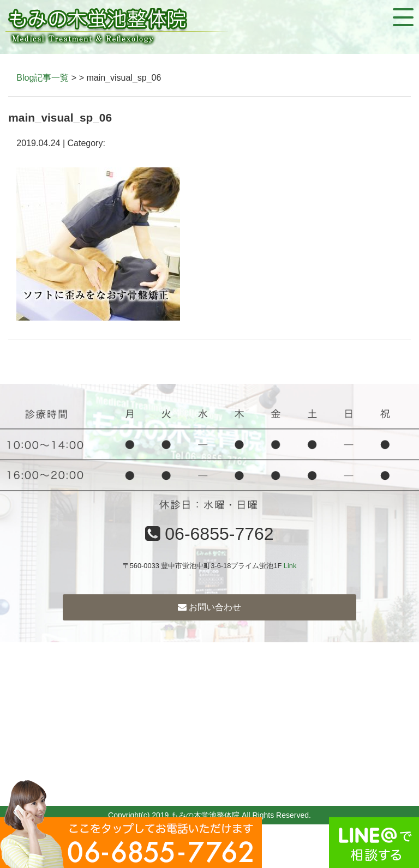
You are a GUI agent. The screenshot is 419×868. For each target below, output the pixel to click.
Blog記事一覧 (43, 78)
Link (290, 566)
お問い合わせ (209, 607)
